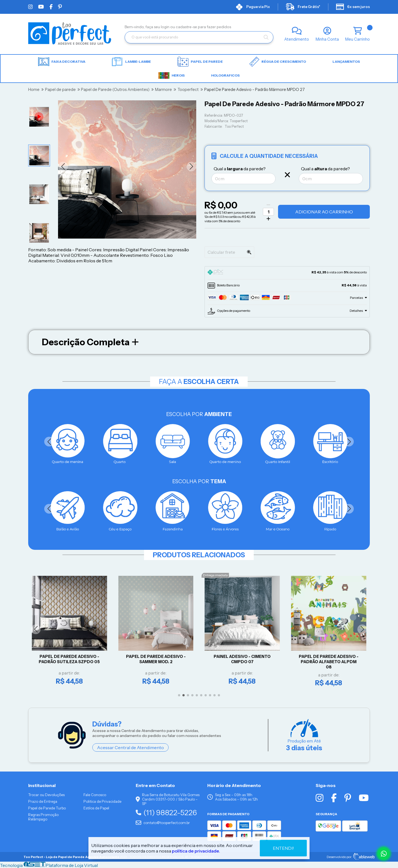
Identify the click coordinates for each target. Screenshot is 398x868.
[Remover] (268, 205)
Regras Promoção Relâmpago (43, 817)
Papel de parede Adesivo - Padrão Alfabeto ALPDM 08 (330, 662)
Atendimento (297, 39)
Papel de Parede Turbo (47, 808)
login (166, 27)
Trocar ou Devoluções (46, 795)
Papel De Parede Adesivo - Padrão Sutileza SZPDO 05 (71, 659)
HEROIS (171, 75)
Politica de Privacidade (102, 801)
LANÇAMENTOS (346, 62)
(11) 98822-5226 (166, 813)
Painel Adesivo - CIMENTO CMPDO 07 (243, 659)
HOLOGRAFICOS (225, 75)
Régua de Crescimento (278, 62)
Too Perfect (234, 126)
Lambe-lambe (131, 62)
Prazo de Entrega (43, 801)
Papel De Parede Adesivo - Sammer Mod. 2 (157, 659)
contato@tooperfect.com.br (163, 823)
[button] (63, 167)
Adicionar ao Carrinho (324, 212)
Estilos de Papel (96, 808)
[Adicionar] (268, 219)
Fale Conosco (95, 795)
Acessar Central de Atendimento (130, 747)
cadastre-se (187, 27)
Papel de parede (200, 62)
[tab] (287, 273)
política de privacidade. (196, 851)
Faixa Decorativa (62, 62)
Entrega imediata (217, 575)
